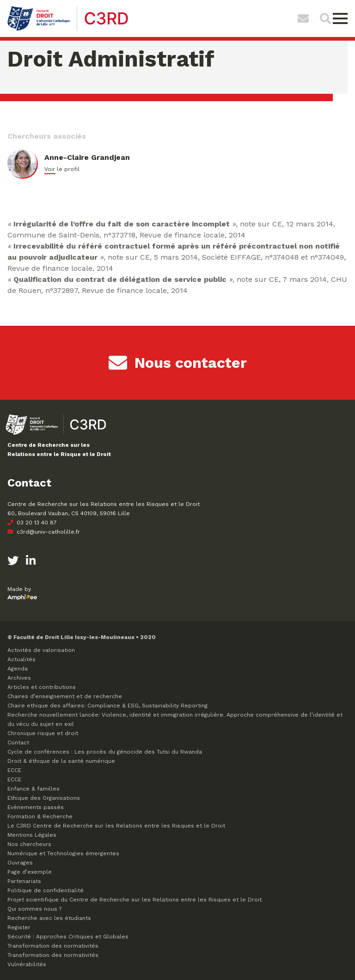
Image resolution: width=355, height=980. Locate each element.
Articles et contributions (42, 687)
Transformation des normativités (53, 946)
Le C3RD (116, 826)
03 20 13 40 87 (32, 523)
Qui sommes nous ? (34, 909)
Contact (18, 743)
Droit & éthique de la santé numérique (61, 761)
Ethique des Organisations (44, 798)
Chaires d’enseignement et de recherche (65, 696)
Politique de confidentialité (46, 890)
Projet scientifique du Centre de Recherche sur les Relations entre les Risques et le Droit (135, 900)
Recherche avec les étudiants (49, 918)
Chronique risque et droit (43, 733)
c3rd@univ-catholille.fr (44, 532)
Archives (19, 678)
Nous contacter (178, 363)
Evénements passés (36, 807)
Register (19, 927)
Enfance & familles (34, 789)
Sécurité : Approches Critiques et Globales (68, 937)
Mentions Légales (32, 835)
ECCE (14, 770)
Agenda (18, 669)
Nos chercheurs (29, 844)
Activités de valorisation (41, 650)
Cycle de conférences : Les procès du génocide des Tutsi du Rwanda (105, 752)
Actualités (21, 659)
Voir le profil (62, 169)
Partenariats (24, 881)
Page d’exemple (30, 872)
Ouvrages (20, 863)
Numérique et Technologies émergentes (63, 853)
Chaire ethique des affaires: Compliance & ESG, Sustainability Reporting (107, 706)
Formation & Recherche (40, 816)
